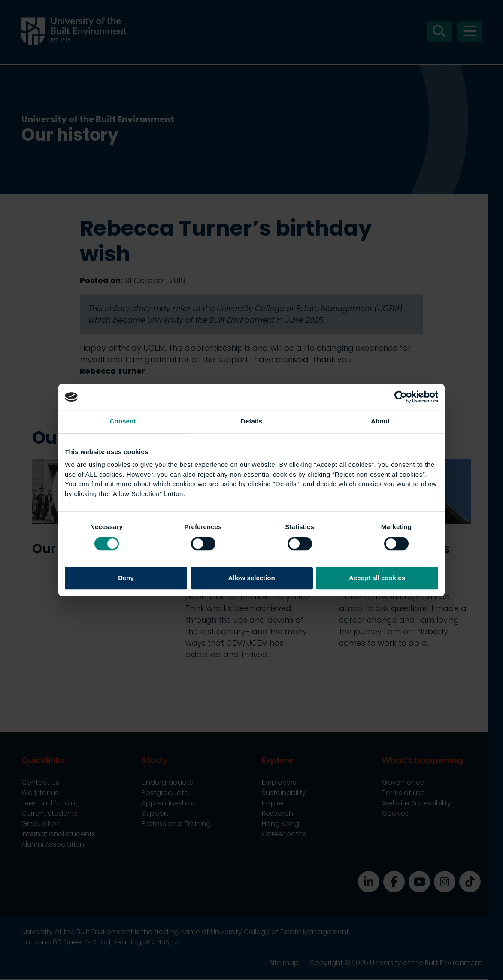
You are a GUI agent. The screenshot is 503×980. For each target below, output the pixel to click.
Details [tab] (251, 421)
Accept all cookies (377, 578)
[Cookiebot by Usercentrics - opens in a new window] (401, 397)
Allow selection (251, 578)
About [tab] (380, 421)
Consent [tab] (123, 421)
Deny (126, 578)
